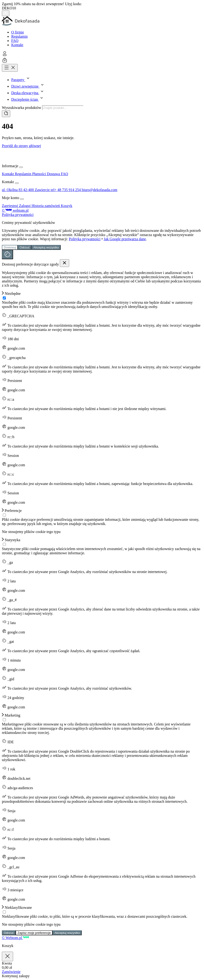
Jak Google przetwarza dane (125, 239)
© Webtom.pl (15, 938)
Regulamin (19, 36)
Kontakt (17, 45)
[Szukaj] (6, 114)
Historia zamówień (46, 206)
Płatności (40, 174)
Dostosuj (10, 247)
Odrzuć (25, 247)
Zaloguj (25, 206)
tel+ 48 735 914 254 (66, 190)
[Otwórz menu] (10, 68)
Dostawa (54, 174)
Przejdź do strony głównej (21, 146)
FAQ (15, 41)
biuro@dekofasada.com (100, 190)
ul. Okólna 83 (13, 190)
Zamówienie (11, 972)
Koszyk (66, 206)
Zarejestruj (10, 206)
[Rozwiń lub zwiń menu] (21, 167)
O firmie (18, 32)
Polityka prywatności (18, 215)
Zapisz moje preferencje (34, 933)
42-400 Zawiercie (37, 190)
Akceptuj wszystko (46, 247)
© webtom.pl (15, 210)
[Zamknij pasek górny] (6, 13)
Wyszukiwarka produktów (22, 108)
